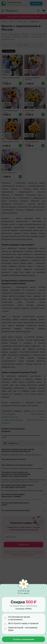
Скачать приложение (24, 639)
